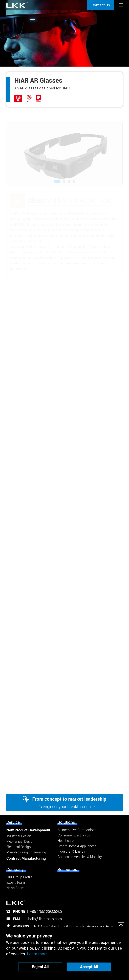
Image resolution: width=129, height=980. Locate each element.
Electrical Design (19, 847)
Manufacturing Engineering (26, 852)
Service (13, 822)
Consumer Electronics (74, 835)
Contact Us (101, 5)
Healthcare (66, 841)
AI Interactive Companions (77, 830)
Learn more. (38, 954)
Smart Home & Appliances (77, 846)
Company (15, 870)
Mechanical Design (20, 841)
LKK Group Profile (19, 877)
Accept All (89, 967)
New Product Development (28, 830)
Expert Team (16, 883)
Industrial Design (19, 836)
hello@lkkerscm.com (45, 919)
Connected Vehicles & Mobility (80, 857)
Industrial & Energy (71, 851)
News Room (15, 888)
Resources (67, 870)
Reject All (40, 967)
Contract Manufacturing (26, 858)
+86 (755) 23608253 (46, 912)
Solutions (66, 822)
